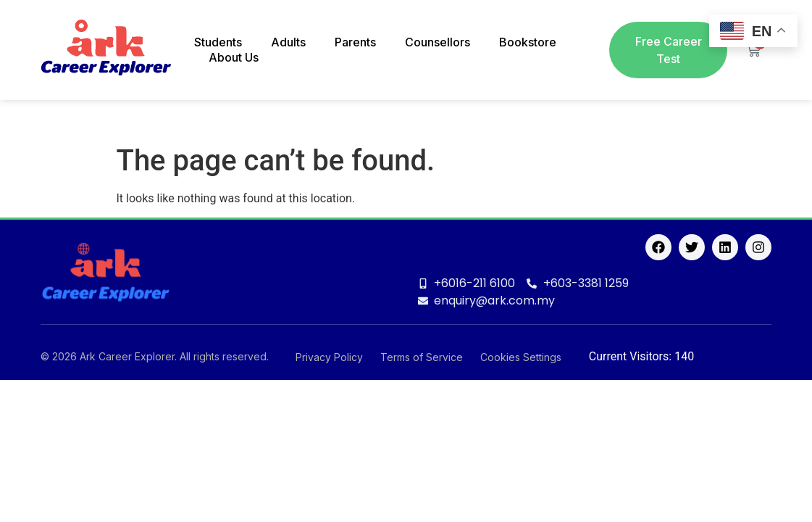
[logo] (106, 50)
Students (218, 42)
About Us (234, 57)
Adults (288, 42)
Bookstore (528, 42)
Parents (355, 42)
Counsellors (438, 42)
